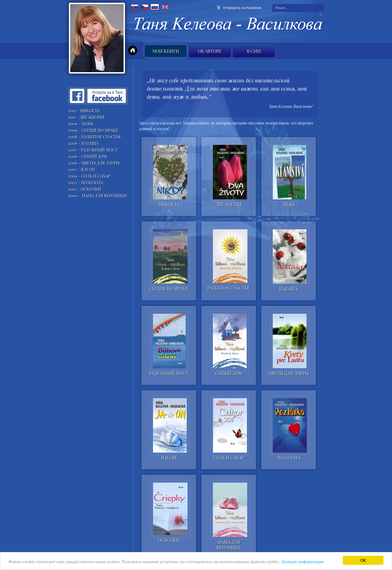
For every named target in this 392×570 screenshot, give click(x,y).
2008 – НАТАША (83, 143)
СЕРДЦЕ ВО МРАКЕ (169, 289)
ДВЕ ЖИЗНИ (229, 205)
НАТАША (289, 289)
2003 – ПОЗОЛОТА (86, 182)
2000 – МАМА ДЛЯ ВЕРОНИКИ (97, 196)
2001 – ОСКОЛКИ (85, 189)
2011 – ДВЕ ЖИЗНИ (86, 117)
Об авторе (210, 51)
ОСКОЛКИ (169, 540)
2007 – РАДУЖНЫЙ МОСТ (93, 150)
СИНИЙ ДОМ (229, 373)
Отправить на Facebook (242, 8)
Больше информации (303, 562)
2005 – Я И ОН (82, 169)
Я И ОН (169, 458)
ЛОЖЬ (288, 205)
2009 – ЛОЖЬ (81, 124)
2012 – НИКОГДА (84, 111)
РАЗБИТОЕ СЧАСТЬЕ (229, 288)
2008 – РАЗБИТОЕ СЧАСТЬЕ (95, 137)
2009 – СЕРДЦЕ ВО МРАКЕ (93, 130)
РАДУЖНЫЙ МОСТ (169, 373)
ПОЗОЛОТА (289, 458)
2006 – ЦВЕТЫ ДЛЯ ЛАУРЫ (94, 163)
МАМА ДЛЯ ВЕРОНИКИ (229, 544)
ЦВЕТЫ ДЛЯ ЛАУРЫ (289, 373)
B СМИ (254, 51)
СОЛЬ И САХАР (229, 458)
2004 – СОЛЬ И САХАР (89, 176)
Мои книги (166, 51)
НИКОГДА (169, 205)
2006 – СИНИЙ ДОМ (88, 156)
